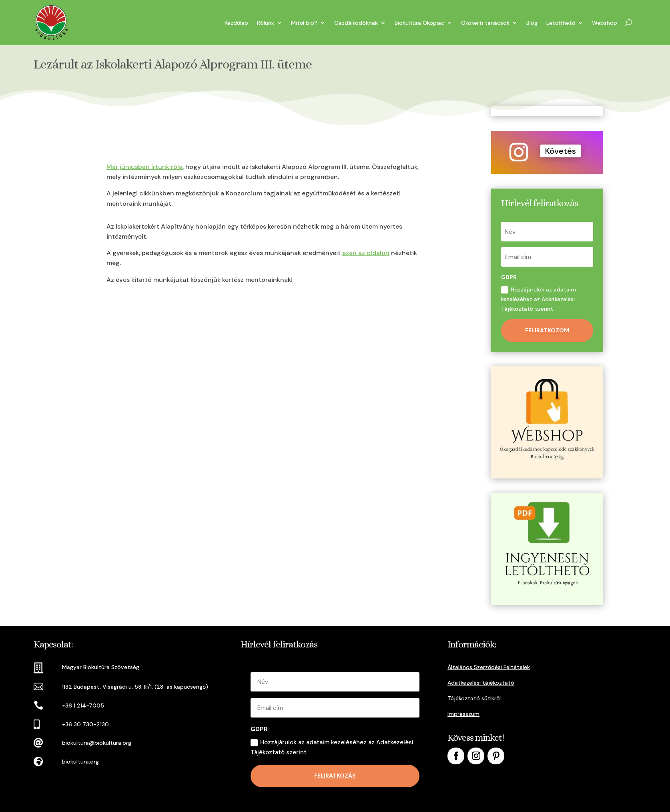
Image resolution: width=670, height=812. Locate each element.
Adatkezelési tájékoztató (481, 683)
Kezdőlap (236, 23)
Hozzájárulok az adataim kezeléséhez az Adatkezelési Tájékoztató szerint (539, 299)
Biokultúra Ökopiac (419, 23)
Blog (532, 23)
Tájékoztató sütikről (474, 698)
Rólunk (266, 23)
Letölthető (561, 23)
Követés (561, 151)
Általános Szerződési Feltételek (489, 667)
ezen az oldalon (366, 253)
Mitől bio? (304, 23)
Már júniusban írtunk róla (144, 167)
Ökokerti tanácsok (485, 23)
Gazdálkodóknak (356, 23)
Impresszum (463, 714)
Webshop (605, 23)
